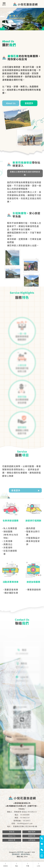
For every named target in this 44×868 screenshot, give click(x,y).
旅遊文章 (12, 840)
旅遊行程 (32, 836)
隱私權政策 (16, 854)
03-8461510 (25, 818)
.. (32, 854)
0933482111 (32, 812)
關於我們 (32, 832)
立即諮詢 (32, 840)
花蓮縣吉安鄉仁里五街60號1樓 (25, 826)
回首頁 (12, 832)
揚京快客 (20, 852)
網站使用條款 (25, 854)
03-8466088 (25, 815)
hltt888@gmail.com (25, 824)
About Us (12, 836)
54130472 (27, 821)
